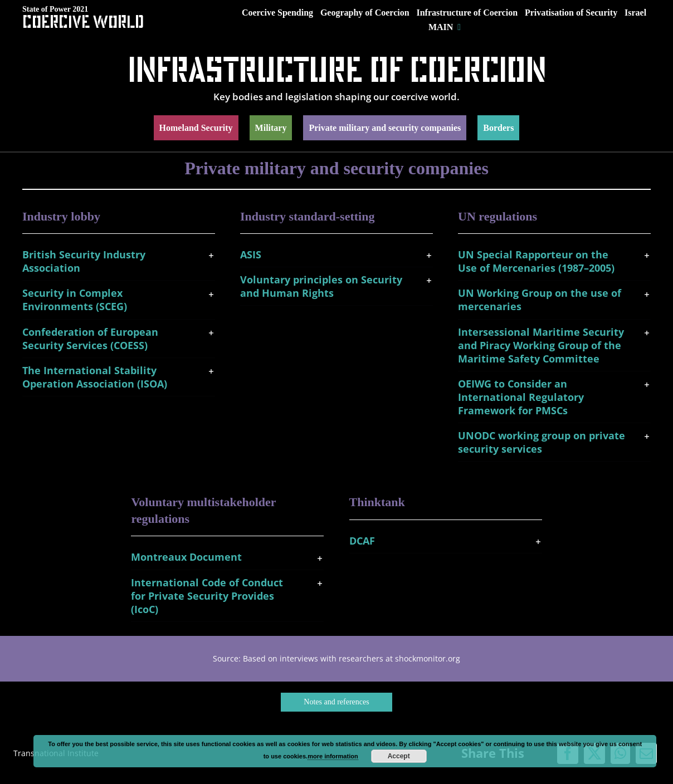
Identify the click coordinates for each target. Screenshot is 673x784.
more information (333, 756)
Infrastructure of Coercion (337, 69)
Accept (399, 756)
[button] (119, 261)
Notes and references (336, 702)
